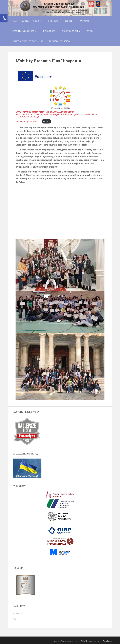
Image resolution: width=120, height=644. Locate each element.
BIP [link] (42, 41)
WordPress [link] (107, 641)
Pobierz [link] (46, 121)
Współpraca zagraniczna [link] (24, 31)
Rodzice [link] (68, 21)
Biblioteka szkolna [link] (71, 31)
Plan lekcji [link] (17, 613)
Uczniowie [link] (53, 21)
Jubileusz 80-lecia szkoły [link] (59, 41)
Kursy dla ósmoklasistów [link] (24, 41)
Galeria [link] (90, 31)
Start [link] (15, 21)
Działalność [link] (49, 31)
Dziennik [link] (17, 619)
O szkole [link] (37, 21)
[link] (4, 18)
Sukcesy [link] (25, 21)
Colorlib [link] (84, 641)
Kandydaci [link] (84, 21)
